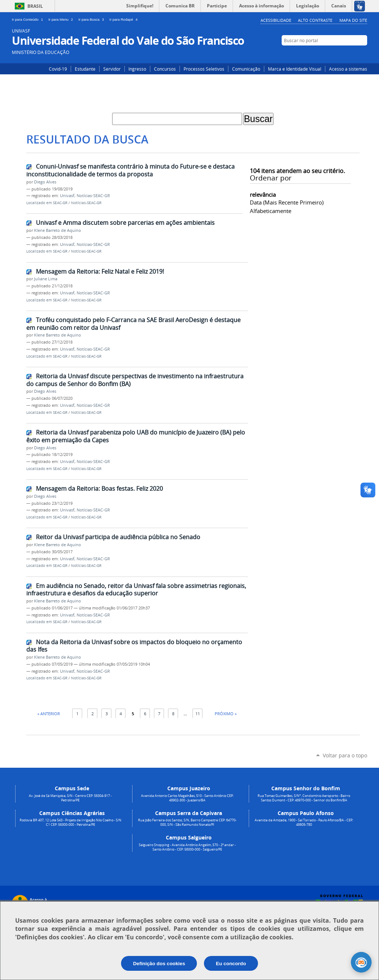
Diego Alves (45, 182)
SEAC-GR (60, 203)
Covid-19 (58, 69)
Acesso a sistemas (348, 69)
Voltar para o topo (345, 755)
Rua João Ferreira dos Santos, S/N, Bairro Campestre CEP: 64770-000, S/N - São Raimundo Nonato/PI (187, 822)
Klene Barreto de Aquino (58, 230)
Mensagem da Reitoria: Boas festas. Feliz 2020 (99, 489)
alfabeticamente (271, 211)
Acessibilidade (276, 20)
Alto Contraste (315, 20)
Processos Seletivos (204, 69)
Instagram (340, 54)
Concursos (165, 69)
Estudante (85, 69)
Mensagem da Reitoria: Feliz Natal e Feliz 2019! (100, 271)
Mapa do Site (353, 20)
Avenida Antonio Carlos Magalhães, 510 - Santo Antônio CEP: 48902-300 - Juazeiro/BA (187, 798)
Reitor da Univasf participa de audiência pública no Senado (118, 537)
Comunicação (246, 69)
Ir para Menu (62, 19)
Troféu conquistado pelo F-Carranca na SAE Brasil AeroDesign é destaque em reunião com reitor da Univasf (133, 324)
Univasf (67, 196)
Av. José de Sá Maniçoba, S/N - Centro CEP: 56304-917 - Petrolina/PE (70, 798)
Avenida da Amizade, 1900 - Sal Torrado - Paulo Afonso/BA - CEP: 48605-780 (304, 822)
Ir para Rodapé (124, 19)
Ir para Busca (93, 19)
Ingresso (137, 69)
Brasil (35, 6)
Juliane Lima (46, 279)
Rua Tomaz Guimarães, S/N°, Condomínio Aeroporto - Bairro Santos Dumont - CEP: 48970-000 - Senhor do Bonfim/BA (304, 798)
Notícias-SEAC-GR (93, 196)
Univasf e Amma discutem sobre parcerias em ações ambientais (125, 223)
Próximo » (226, 714)
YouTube (363, 54)
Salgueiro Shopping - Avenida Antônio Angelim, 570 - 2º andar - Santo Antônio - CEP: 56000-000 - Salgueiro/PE (187, 847)
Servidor (112, 69)
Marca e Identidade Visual (295, 69)
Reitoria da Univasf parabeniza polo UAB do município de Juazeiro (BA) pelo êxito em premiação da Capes (136, 436)
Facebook (351, 54)
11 (198, 714)
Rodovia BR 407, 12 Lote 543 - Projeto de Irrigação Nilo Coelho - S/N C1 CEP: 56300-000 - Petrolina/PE (71, 822)
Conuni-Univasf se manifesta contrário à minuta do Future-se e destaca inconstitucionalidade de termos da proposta (130, 170)
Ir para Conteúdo (29, 19)
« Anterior (49, 714)
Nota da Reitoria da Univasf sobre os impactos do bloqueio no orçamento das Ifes (134, 646)
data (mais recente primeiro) (287, 202)
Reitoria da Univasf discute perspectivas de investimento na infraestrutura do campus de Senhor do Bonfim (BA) (135, 380)
